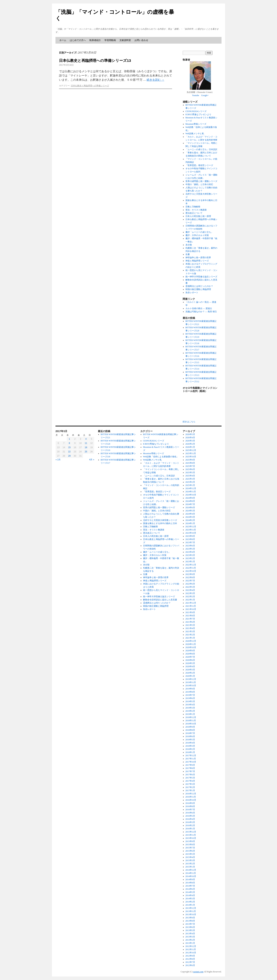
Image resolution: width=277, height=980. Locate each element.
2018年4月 (190, 743)
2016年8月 (190, 806)
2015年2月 (190, 864)
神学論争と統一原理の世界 (198, 258)
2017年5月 (190, 778)
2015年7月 (190, 848)
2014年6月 (190, 889)
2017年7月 (190, 771)
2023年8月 (190, 539)
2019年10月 (191, 686)
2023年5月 (190, 549)
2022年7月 (190, 581)
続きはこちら (189, 422)
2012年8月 (190, 959)
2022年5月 (190, 587)
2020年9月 (190, 651)
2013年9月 (190, 918)
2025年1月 (190, 485)
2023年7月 (190, 542)
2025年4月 (190, 476)
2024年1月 (190, 523)
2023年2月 (190, 558)
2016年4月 (190, 819)
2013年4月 (190, 934)
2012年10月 (191, 953)
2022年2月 (190, 597)
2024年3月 (190, 517)
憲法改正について (194, 213)
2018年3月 (190, 746)
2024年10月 (191, 495)
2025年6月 (190, 469)
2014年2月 (190, 902)
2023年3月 (190, 555)
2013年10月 (191, 914)
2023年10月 (191, 533)
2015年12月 (191, 832)
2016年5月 (190, 816)
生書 (188, 254)
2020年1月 (190, 676)
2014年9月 (190, 879)
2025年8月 (190, 463)
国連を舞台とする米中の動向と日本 (160, 523)
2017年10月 (191, 762)
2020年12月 (191, 641)
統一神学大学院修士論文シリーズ (201, 277)
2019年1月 (190, 714)
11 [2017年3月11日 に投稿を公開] (86, 443)
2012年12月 (191, 946)
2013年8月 (190, 921)
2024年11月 (191, 492)
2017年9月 (190, 765)
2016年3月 (190, 822)
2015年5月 (190, 854)
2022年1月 (190, 600)
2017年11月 (191, 759)
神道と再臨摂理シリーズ (197, 261)
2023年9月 (190, 536)
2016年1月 (190, 829)
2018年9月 (190, 727)
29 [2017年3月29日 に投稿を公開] (69, 456)
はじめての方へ (78, 40)
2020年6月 (190, 660)
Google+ (205, 95)
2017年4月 (190, 781)
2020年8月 (190, 654)
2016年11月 (191, 797)
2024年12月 (191, 488)
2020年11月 (191, 644)
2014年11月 (191, 873)
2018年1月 (190, 752)
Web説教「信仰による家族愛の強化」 (161, 457)
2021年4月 (190, 628)
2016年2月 (190, 825)
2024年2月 (190, 520)
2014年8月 (190, 883)
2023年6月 (190, 546)
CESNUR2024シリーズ (196, 111)
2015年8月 (190, 845)
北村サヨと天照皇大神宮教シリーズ (160, 520)
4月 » (92, 460)
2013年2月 (190, 940)
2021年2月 (190, 635)
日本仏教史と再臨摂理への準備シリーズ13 (95, 60)
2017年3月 (190, 784)
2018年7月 (190, 733)
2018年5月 (190, 740)
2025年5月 (190, 473)
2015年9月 (190, 841)
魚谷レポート (192, 293)
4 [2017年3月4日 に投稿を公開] (86, 439)
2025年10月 (191, 457)
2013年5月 (190, 930)
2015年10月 (191, 838)
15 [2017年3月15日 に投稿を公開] (69, 447)
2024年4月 (190, 514)
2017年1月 (190, 790)
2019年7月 (190, 695)
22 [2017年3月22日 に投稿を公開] (69, 452)
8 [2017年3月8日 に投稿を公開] (69, 443)
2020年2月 (190, 673)
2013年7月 (190, 924)
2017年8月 (190, 768)
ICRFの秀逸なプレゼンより (198, 114)
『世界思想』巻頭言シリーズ (199, 165)
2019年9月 (190, 689)
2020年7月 (190, 657)
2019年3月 (190, 708)
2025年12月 (191, 450)
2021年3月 (190, 631)
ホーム (63, 40)
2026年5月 (190, 434)
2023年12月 (191, 527)
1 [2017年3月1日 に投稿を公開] (69, 439)
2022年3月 (190, 593)
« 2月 (58, 460)
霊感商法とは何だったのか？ (199, 286)
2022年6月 (190, 584)
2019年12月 (191, 679)
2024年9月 (190, 498)
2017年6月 (190, 775)
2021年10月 (191, 609)
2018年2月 (190, 749)
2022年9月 (190, 574)
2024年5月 (190, 511)
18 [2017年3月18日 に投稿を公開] (86, 447)
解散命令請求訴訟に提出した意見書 (160, 600)
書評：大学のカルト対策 (197, 235)
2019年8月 (190, 692)
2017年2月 (190, 787)
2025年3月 (190, 479)
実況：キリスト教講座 (196, 210)
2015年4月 (190, 857)
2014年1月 (190, 905)
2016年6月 (190, 813)
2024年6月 (190, 507)
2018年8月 (190, 730)
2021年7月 (190, 619)
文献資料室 (125, 40)
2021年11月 (191, 606)
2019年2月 (190, 711)
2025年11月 (191, 453)
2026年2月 (190, 444)
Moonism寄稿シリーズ (196, 124)
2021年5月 (190, 625)
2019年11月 (191, 682)
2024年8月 (190, 501)
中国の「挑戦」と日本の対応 (199, 184)
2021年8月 (190, 616)
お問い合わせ (141, 40)
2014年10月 (191, 876)
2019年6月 (190, 698)
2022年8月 (190, 577)
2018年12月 (191, 717)
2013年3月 (190, 937)
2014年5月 (190, 892)
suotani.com (198, 972)
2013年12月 (191, 908)
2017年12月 (191, 755)
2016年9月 (190, 803)
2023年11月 (191, 530)
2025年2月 (190, 482)
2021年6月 (190, 622)
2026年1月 (190, 447)
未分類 (189, 245)
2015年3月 (190, 860)
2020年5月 (190, 663)
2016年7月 (190, 810)
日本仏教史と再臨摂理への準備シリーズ (90, 86)
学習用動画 (110, 40)
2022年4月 (190, 590)
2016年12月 (191, 794)
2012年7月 (190, 962)
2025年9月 (190, 460)
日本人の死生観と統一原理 (198, 216)
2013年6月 (190, 927)
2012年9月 (190, 956)
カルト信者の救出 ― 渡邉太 (199, 308)
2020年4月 (190, 666)
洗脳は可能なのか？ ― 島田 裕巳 (201, 312)
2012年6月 (190, 965)
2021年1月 (190, 638)
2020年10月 (191, 647)
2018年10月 (191, 724)
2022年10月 (191, 571)
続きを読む (155, 80)
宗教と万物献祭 (193, 207)
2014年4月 (190, 895)
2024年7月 (190, 504)
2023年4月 (190, 552)
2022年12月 (191, 565)
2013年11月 (191, 911)
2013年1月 (190, 943)
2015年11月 (191, 835)
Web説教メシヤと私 (195, 134)
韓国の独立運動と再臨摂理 (198, 289)
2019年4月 (190, 705)
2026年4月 (190, 438)
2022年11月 (191, 568)
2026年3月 (190, 441)
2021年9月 (190, 612)
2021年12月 (191, 603)
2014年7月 (190, 886)
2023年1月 (190, 562)
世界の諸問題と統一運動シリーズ (201, 181)
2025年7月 (190, 466)
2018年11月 (191, 721)
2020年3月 (190, 670)
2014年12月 (191, 870)
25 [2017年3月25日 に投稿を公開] (86, 452)
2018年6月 (190, 736)
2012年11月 (191, 949)
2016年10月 (191, 800)
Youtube (196, 95)
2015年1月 (190, 867)
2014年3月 (190, 899)
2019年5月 (190, 701)
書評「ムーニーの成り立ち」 (199, 232)
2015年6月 (190, 851)
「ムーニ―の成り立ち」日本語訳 (201, 149)
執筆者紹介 (95, 40)
